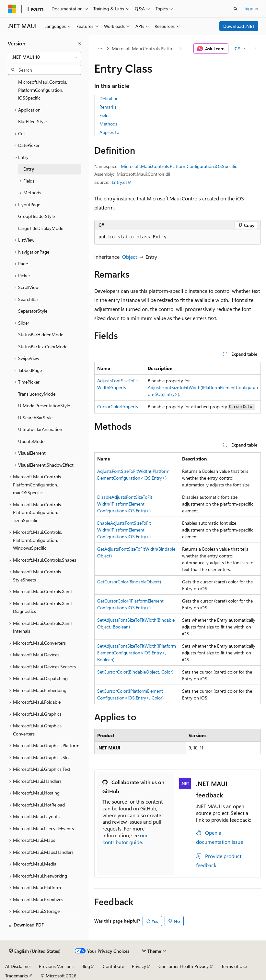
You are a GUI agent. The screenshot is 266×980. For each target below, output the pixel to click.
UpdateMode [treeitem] (31, 441)
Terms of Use (234, 966)
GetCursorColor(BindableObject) (129, 582)
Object (130, 257)
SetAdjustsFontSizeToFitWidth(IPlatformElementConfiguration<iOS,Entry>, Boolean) (137, 653)
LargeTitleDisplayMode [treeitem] (41, 228)
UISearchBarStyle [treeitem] (35, 418)
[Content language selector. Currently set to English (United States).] (35, 951)
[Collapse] (79, 43)
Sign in (251, 8)
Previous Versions (56, 966)
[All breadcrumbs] (100, 49)
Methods (108, 124)
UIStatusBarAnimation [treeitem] (40, 429)
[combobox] (44, 57)
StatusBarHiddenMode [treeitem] (41, 335)
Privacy (139, 966)
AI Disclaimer (18, 966)
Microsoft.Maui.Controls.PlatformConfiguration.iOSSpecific (145, 48)
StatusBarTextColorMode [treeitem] (43, 347)
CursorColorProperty (118, 406)
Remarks (108, 107)
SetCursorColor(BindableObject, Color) (135, 672)
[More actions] (255, 49)
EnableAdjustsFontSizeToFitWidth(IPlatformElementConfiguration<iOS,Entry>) (124, 530)
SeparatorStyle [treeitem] (33, 311)
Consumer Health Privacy (184, 966)
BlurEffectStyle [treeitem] (32, 121)
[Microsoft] (12, 9)
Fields (105, 115)
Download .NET (239, 26)
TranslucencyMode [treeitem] (37, 394)
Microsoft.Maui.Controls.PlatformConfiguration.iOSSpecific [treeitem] (43, 90)
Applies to (109, 132)
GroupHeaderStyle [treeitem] (36, 216)
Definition (109, 98)
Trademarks (17, 976)
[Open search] (236, 9)
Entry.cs (120, 182)
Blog (86, 966)
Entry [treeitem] (29, 169)
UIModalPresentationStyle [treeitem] (44, 406)
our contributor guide (125, 839)
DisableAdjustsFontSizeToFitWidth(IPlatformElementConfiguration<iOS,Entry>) (125, 504)
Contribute (113, 966)
